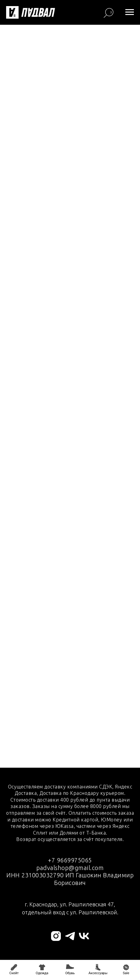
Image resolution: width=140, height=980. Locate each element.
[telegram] (70, 936)
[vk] (84, 936)
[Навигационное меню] (130, 12)
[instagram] (56, 936)
